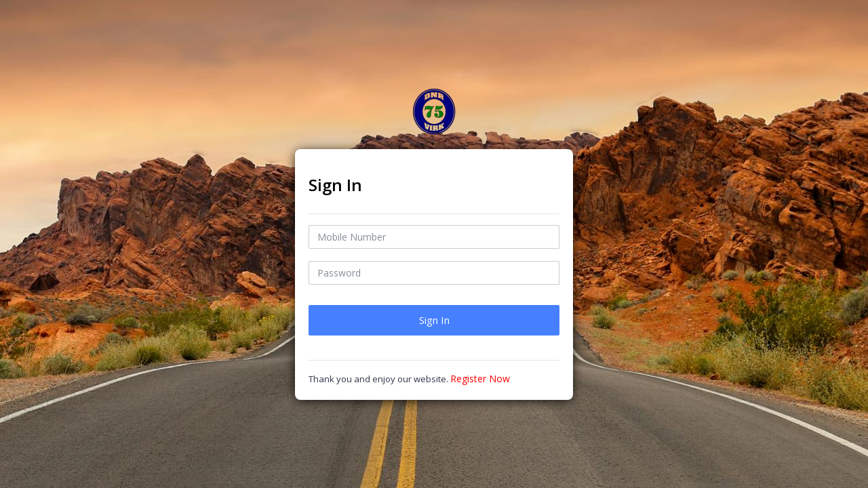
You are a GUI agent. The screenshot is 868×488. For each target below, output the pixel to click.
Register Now (480, 379)
